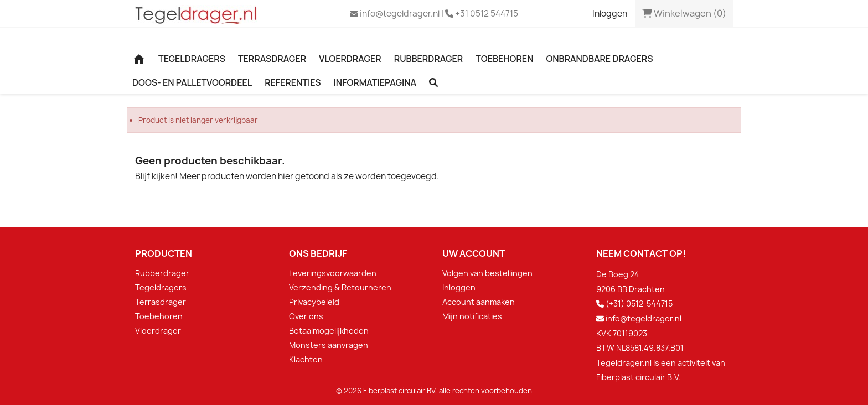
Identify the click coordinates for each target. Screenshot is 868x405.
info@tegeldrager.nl (644, 318)
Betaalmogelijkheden (329, 331)
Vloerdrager (350, 59)
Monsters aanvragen (329, 345)
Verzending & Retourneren (340, 287)
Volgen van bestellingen (487, 273)
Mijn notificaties (472, 316)
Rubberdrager (428, 59)
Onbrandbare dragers (599, 59)
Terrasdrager (272, 59)
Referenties (293, 82)
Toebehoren (504, 59)
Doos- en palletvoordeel (192, 82)
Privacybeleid (314, 302)
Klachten (306, 359)
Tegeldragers (192, 59)
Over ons (306, 316)
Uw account (474, 253)
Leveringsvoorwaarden (333, 273)
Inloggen (459, 287)
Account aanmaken (479, 302)
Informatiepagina (375, 82)
